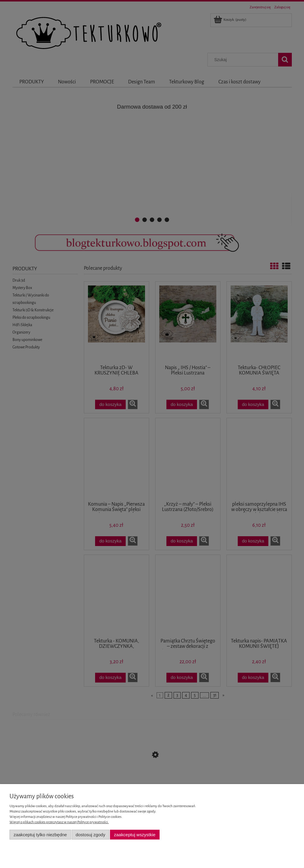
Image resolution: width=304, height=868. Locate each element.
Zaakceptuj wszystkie (135, 835)
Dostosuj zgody (90, 835)
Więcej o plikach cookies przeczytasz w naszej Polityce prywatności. (59, 822)
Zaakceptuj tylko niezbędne (40, 835)
